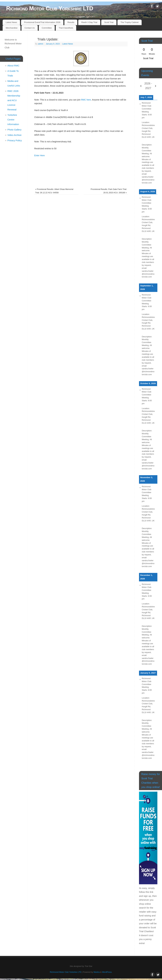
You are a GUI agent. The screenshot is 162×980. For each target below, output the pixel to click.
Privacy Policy (15, 140)
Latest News (11, 22)
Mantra (97, 972)
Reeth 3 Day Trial (89, 22)
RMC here (86, 100)
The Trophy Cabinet (130, 22)
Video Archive (14, 135)
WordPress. (107, 972)
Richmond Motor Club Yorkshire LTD (50, 8)
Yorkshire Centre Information (13, 120)
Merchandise (12, 28)
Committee (47, 28)
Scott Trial (109, 22)
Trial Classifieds (66, 28)
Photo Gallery (14, 130)
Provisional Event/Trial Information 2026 (42, 22)
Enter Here (40, 155)
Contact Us (30, 28)
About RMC (13, 66)
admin (41, 44)
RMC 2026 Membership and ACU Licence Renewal (14, 100)
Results (71, 22)
